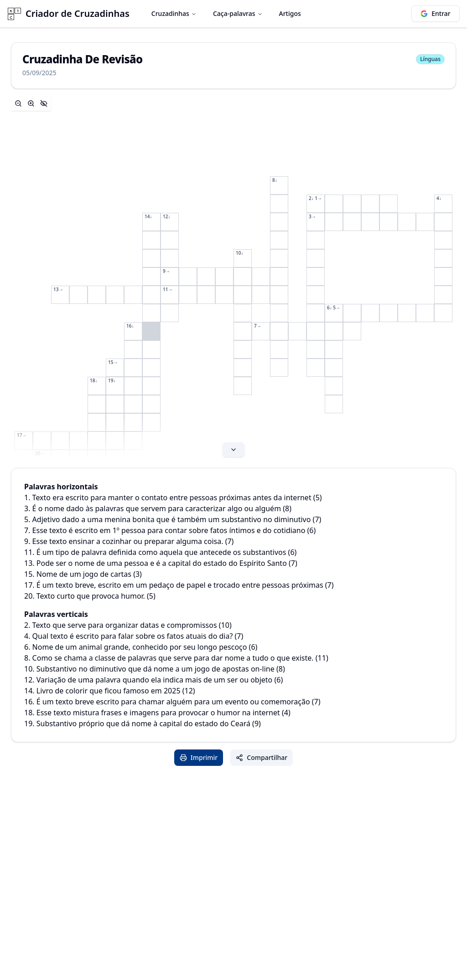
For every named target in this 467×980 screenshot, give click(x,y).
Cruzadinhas (174, 13)
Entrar (436, 13)
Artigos (290, 13)
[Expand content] (233, 278)
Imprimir (199, 757)
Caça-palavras (238, 13)
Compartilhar (262, 757)
